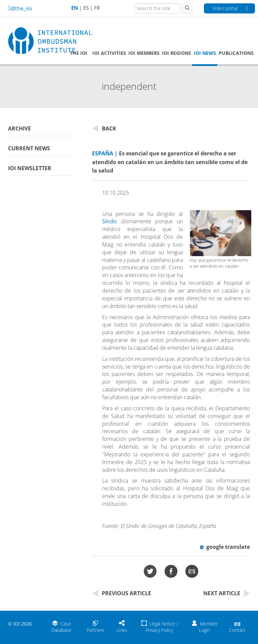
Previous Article (122, 593)
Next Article (227, 593)
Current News (29, 148)
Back (104, 128)
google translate (225, 547)
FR (97, 8)
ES (86, 8)
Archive (19, 128)
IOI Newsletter (30, 168)
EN (75, 8)
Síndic (110, 221)
